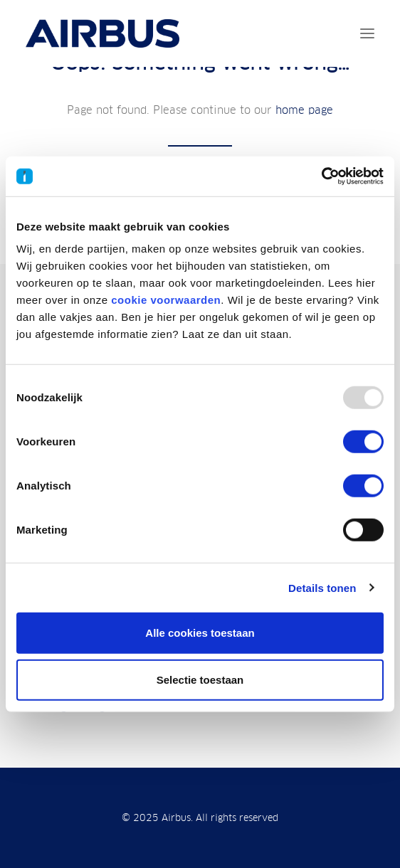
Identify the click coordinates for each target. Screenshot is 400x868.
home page (304, 110)
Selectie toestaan (200, 679)
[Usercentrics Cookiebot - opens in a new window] (321, 176)
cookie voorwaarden (166, 300)
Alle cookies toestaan (200, 633)
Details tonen (322, 587)
